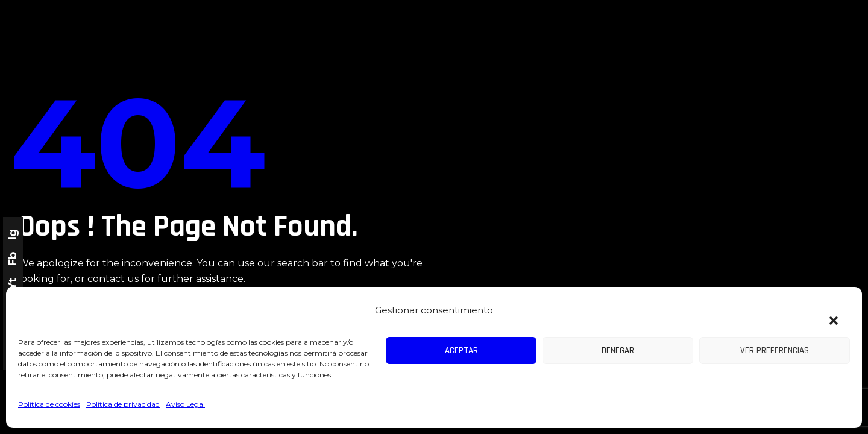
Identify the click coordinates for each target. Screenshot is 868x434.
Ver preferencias (775, 351)
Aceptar (461, 351)
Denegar (618, 351)
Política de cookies (49, 404)
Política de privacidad (123, 404)
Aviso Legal (185, 404)
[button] (828, 313)
